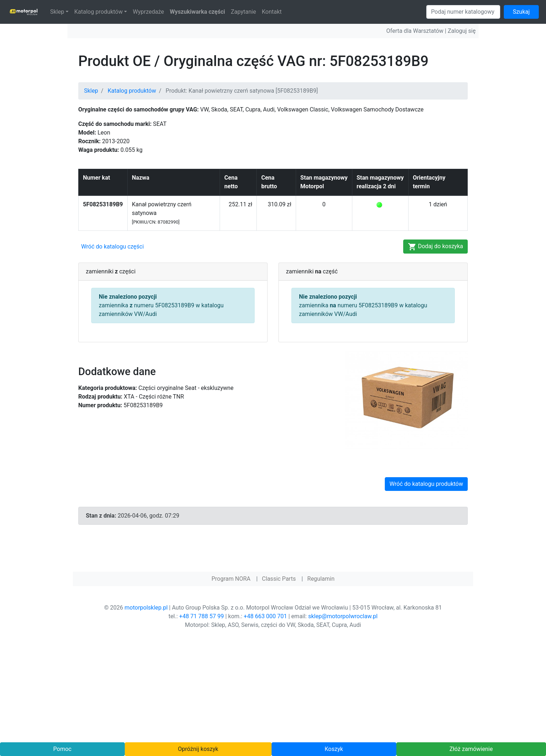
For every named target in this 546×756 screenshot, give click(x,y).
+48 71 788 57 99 (202, 616)
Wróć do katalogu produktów (426, 484)
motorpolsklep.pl (146, 608)
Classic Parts (279, 579)
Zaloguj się (462, 31)
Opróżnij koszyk (198, 749)
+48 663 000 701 (265, 616)
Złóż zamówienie (471, 749)
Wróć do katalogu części (113, 247)
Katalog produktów (98, 12)
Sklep (57, 12)
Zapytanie (243, 12)
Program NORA (231, 579)
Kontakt (272, 12)
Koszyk (334, 749)
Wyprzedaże (148, 12)
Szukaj (521, 12)
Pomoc (63, 749)
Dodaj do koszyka (435, 247)
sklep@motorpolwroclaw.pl (343, 616)
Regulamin (321, 579)
